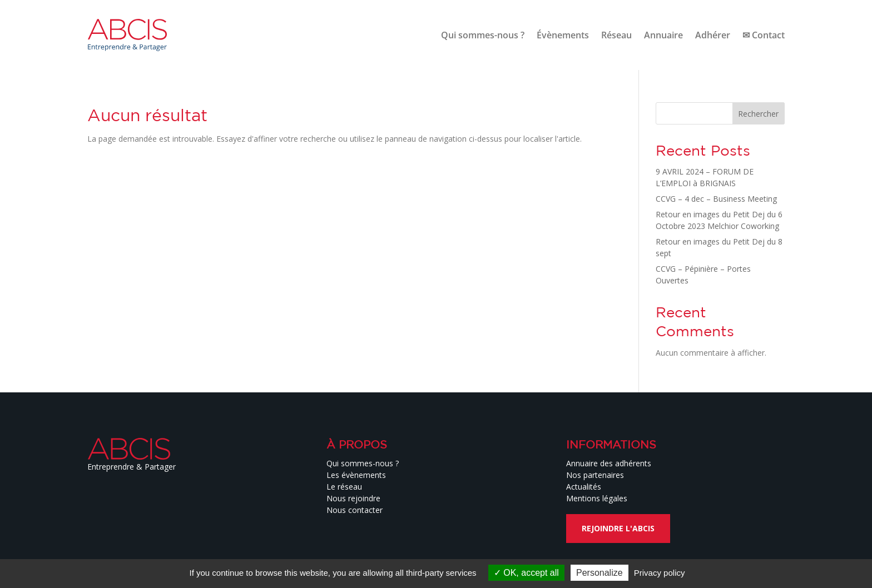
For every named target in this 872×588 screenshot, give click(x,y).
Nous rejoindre (353, 498)
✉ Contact (764, 35)
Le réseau (344, 487)
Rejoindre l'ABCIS (618, 528)
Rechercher (758, 114)
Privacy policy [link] (660, 573)
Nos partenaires (595, 475)
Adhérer (713, 35)
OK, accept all (526, 573)
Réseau (616, 35)
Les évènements (356, 475)
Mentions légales (597, 498)
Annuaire (663, 35)
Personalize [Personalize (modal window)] (599, 573)
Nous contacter (355, 510)
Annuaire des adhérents (609, 463)
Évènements (563, 35)
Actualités (584, 487)
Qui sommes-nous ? (483, 35)
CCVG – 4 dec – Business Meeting (716, 199)
